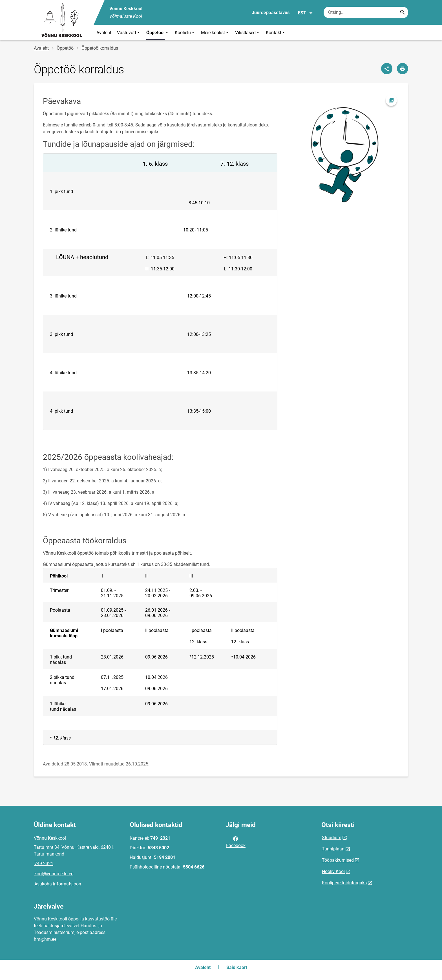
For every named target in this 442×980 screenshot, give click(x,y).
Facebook (236, 842)
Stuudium (332, 838)
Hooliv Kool (333, 871)
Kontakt (276, 33)
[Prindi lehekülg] (403, 69)
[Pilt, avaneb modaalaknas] (343, 149)
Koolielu (185, 33)
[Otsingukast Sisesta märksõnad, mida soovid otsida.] (366, 12)
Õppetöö (158, 33)
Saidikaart (237, 967)
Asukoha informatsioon (58, 884)
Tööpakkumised (338, 860)
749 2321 (44, 864)
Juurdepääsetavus (271, 13)
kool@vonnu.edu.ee (54, 874)
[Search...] (403, 12)
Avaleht (104, 33)
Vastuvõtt (129, 33)
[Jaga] (387, 69)
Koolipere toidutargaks (344, 883)
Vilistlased (248, 33)
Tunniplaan (333, 849)
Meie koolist (215, 33)
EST (305, 13)
